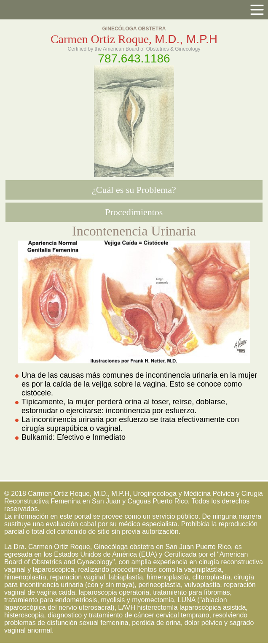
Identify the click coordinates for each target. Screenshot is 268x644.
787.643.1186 (134, 58)
